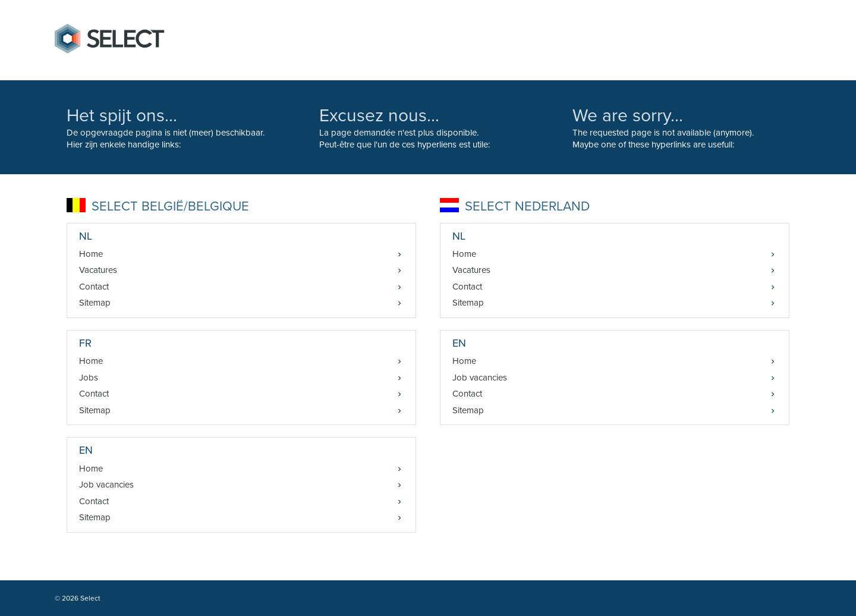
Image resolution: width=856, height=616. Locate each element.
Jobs (89, 378)
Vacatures (98, 270)
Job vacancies (106, 485)
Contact (94, 287)
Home (91, 254)
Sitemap (95, 303)
